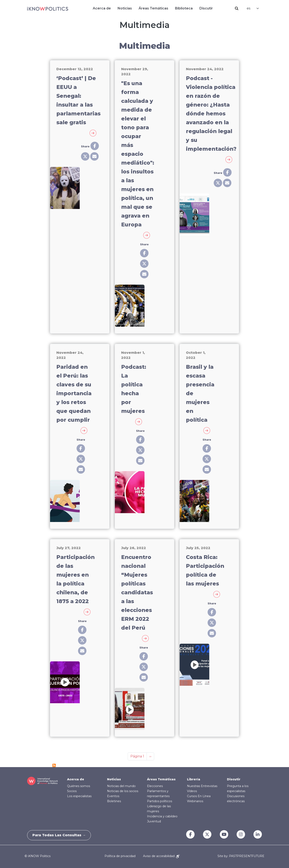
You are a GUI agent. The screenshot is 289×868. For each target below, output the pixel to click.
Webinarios (195, 801)
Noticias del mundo (121, 786)
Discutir (206, 8)
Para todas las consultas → (60, 835)
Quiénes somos (79, 786)
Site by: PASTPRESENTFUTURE (241, 856)
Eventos (113, 796)
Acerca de (102, 8)
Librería (194, 779)
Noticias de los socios (123, 791)
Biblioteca (184, 8)
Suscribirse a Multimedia (54, 765)
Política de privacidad (120, 856)
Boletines (114, 801)
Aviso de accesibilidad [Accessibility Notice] (161, 856)
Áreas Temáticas (153, 8)
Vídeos (192, 791)
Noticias (125, 8)
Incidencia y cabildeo (162, 816)
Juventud (154, 821)
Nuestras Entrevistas (202, 786)
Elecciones (155, 786)
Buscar (237, 8)
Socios (72, 791)
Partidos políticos (160, 801)
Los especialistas (79, 796)
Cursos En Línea (199, 796)
